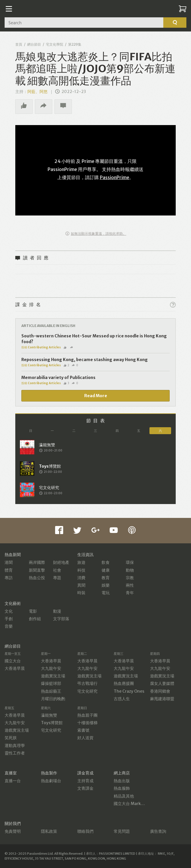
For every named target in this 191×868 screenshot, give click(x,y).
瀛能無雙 (49, 715)
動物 (130, 570)
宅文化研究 (87, 691)
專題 (57, 578)
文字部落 (61, 619)
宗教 (130, 578)
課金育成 (85, 773)
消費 (81, 578)
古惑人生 (122, 699)
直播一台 (13, 781)
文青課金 (85, 788)
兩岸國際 (37, 562)
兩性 (130, 585)
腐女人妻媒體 (162, 683)
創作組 (35, 619)
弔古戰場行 (87, 683)
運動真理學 (15, 746)
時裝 (81, 593)
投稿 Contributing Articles (41, 347)
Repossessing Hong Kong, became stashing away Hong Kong (85, 360)
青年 (130, 593)
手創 (9, 619)
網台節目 (34, 44)
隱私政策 (49, 831)
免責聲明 (13, 831)
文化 (9, 611)
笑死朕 (11, 738)
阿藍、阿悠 (38, 92)
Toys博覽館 (52, 723)
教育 (106, 578)
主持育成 (85, 781)
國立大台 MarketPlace (135, 804)
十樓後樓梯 (87, 723)
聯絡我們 (85, 831)
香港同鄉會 (160, 691)
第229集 (75, 44)
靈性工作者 (15, 753)
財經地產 (61, 562)
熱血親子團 (87, 715)
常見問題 (122, 831)
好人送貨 (85, 738)
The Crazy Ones (129, 691)
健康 (106, 570)
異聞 (81, 585)
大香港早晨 (15, 668)
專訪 (9, 578)
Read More (96, 396)
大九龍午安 (51, 668)
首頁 (19, 44)
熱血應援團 (124, 683)
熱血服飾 (122, 788)
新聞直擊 (37, 570)
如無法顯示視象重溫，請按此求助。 (96, 234)
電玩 (106, 593)
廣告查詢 (158, 831)
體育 (9, 570)
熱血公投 (37, 578)
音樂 (9, 626)
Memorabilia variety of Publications (58, 378)
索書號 (83, 730)
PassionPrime (115, 177)
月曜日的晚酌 (53, 699)
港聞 (9, 562)
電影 (33, 611)
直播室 (11, 773)
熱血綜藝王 (51, 691)
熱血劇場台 (51, 781)
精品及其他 (124, 796)
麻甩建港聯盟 (162, 699)
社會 (57, 570)
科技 (81, 570)
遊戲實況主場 (53, 676)
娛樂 (106, 585)
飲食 (106, 562)
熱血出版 (122, 781)
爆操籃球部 (51, 683)
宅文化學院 (55, 44)
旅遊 (81, 562)
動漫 (57, 611)
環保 (130, 562)
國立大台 (13, 661)
